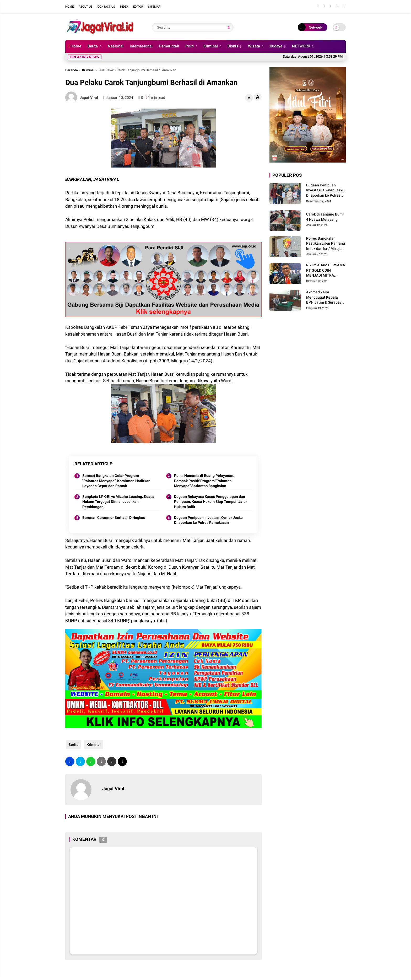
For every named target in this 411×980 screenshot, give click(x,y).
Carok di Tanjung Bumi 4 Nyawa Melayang (325, 217)
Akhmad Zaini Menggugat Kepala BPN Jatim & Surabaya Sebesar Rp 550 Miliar (325, 298)
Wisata (254, 46)
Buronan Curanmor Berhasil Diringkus (114, 518)
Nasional (116, 46)
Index (124, 7)
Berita (93, 46)
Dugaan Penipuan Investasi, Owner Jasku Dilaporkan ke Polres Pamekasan (208, 520)
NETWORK (301, 46)
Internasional (141, 46)
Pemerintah (169, 46)
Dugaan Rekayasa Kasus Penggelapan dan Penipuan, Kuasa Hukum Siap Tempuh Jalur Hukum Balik (210, 502)
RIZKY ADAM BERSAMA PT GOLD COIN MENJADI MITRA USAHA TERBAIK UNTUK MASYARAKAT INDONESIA (326, 271)
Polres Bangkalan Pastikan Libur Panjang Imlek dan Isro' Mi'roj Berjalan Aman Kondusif (326, 244)
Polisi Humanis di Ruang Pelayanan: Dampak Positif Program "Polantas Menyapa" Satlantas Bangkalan (204, 481)
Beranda (72, 70)
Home (69, 7)
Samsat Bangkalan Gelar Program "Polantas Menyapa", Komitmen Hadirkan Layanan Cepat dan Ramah (116, 481)
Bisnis (233, 46)
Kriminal (211, 46)
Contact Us (106, 7)
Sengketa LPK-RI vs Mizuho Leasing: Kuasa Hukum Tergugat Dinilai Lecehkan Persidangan (118, 502)
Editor (138, 7)
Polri (190, 46)
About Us (86, 7)
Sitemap (154, 7)
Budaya (276, 46)
